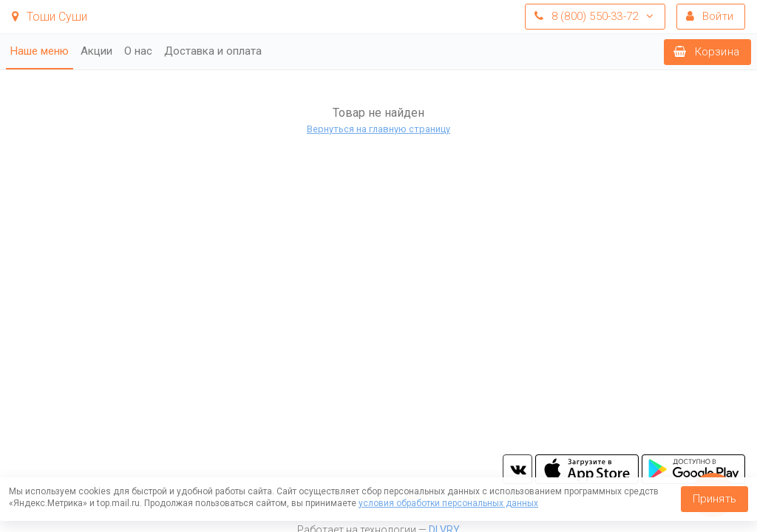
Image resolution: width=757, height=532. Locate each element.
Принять (714, 499)
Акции (96, 51)
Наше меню (40, 51)
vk (517, 469)
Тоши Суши (50, 17)
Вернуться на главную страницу (378, 129)
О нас (138, 51)
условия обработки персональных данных (448, 503)
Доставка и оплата (213, 51)
